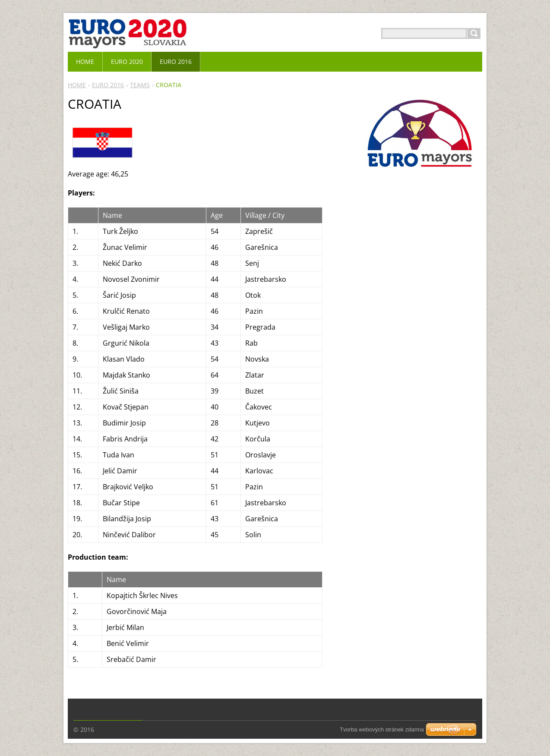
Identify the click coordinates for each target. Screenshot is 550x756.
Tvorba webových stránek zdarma (382, 729)
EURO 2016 (108, 85)
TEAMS (140, 85)
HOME (77, 85)
